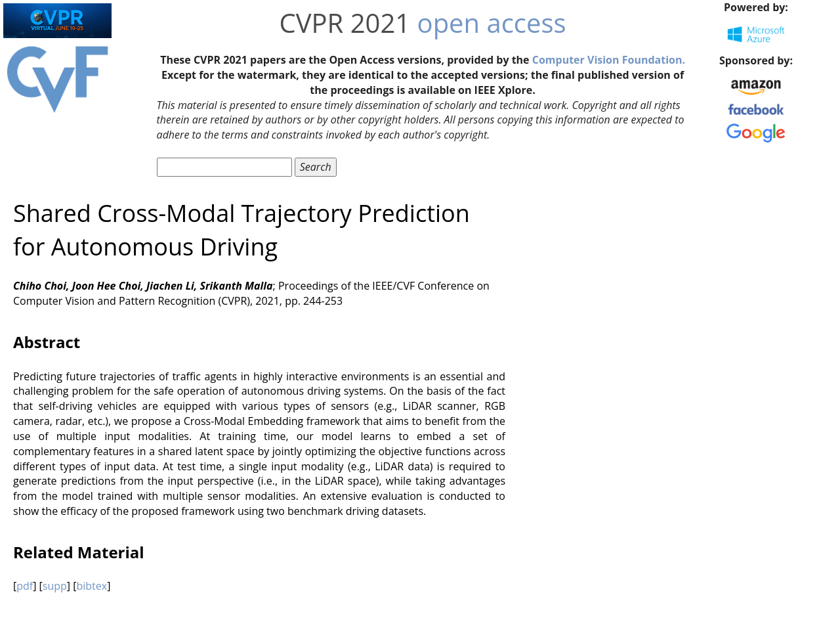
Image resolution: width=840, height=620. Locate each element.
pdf (25, 586)
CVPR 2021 (345, 23)
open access (492, 23)
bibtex (92, 586)
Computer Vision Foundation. (609, 60)
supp (55, 586)
